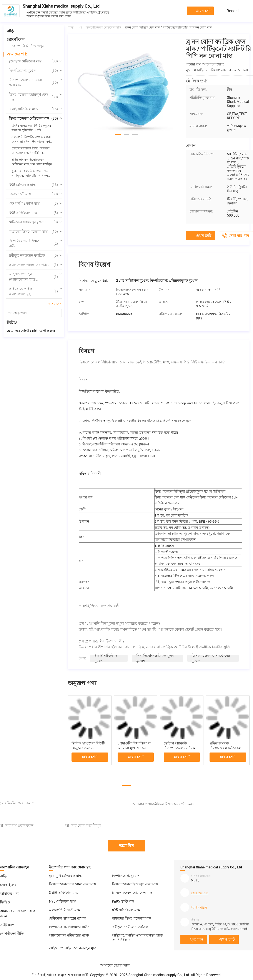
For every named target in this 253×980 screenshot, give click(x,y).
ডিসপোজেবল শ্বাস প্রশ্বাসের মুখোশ (211, 658)
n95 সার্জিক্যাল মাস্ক (33, 213)
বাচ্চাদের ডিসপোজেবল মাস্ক (33, 232)
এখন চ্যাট (204, 11)
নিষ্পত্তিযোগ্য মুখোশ (33, 71)
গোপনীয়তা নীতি (12, 934)
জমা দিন (127, 846)
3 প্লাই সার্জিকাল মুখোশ (106, 658)
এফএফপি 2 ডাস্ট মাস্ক (33, 204)
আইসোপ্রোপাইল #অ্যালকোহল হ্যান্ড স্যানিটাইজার (33, 277)
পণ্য (80, 27)
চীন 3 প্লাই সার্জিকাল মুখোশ (51, 975)
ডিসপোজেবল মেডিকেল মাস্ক (33, 119)
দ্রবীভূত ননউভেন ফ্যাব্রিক (33, 256)
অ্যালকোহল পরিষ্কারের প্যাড (33, 265)
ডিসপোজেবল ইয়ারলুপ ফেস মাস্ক (33, 97)
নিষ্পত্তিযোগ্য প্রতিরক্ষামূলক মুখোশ (155, 658)
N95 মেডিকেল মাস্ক (33, 185)
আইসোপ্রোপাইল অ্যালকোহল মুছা (33, 291)
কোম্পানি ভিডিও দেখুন (28, 46)
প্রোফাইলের (16, 39)
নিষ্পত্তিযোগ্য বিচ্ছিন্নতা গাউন (33, 243)
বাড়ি (10, 31)
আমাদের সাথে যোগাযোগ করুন (31, 331)
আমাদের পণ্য (17, 54)
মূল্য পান (197, 939)
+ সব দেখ (55, 304)
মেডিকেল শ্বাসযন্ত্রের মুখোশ (33, 222)
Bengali (233, 11)
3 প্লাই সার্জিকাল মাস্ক (33, 109)
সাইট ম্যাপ (7, 925)
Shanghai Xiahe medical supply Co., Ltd (61, 6)
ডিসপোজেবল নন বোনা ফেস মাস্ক (33, 83)
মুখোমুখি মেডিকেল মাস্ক (33, 61)
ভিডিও (12, 323)
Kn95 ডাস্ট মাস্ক (33, 194)
